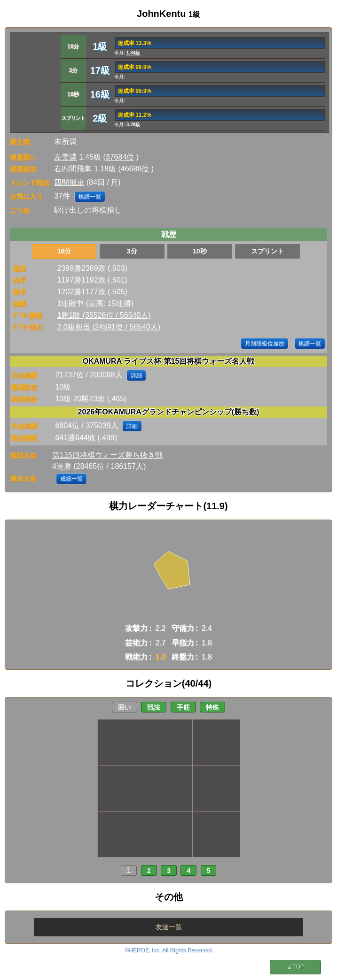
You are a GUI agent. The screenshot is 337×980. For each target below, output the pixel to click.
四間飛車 (69, 182)
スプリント (267, 251)
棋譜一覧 (90, 197)
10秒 (200, 251)
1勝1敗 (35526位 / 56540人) (104, 315)
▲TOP (295, 967)
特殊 (212, 707)
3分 (132, 251)
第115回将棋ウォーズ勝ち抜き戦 (107, 455)
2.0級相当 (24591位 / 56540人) (109, 327)
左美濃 (65, 157)
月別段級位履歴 (265, 344)
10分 (64, 251)
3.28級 (133, 125)
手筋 (183, 707)
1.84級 (133, 53)
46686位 (135, 169)
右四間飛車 (73, 169)
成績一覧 (71, 479)
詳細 (136, 375)
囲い (125, 707)
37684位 (120, 157)
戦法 (154, 707)
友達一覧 (169, 927)
